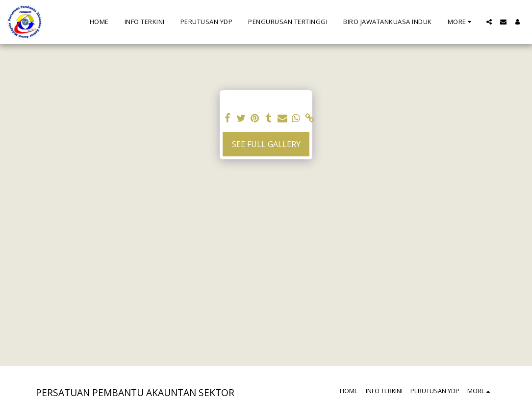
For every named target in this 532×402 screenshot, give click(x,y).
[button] (489, 22)
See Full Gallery (266, 144)
